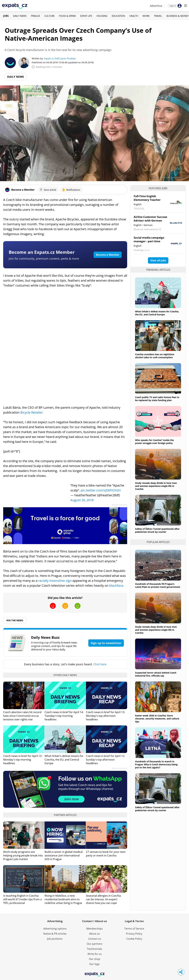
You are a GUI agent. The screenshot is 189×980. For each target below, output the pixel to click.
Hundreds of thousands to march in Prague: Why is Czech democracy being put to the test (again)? (156, 764)
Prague (35, 16)
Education (118, 16)
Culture (49, 16)
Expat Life (86, 16)
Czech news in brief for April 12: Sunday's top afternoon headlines (105, 760)
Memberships (94, 929)
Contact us (95, 939)
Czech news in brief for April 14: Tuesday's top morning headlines (64, 716)
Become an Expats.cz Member (42, 252)
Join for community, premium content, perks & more (44, 259)
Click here (100, 664)
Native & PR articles (55, 934)
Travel (158, 16)
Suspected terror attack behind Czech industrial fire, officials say (156, 674)
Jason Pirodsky (68, 58)
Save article (48, 190)
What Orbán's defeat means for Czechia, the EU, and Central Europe (64, 760)
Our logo (94, 964)
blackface (116, 585)
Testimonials (94, 949)
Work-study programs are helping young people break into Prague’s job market (23, 855)
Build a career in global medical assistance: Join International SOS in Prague (64, 855)
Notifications (71, 190)
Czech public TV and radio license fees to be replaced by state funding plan (157, 399)
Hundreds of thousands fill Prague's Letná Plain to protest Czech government (158, 585)
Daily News (20, 16)
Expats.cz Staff (52, 58)
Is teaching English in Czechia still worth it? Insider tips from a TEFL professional (22, 899)
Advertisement (119, 505)
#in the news (15, 620)
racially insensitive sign (55, 581)
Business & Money (178, 16)
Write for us (95, 954)
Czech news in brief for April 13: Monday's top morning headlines (23, 760)
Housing (102, 16)
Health (134, 16)
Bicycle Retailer (31, 412)
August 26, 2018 (82, 500)
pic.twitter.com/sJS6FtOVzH (101, 490)
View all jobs (158, 260)
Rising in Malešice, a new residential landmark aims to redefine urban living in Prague (63, 899)
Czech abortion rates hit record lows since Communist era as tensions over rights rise (22, 716)
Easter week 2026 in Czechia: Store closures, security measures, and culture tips (157, 719)
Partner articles (65, 815)
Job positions (55, 939)
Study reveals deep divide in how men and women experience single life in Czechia (156, 486)
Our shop (95, 959)
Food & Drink (67, 16)
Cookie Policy (134, 939)
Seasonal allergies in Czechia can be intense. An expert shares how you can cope (103, 899)
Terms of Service (134, 929)
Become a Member (108, 255)
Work (146, 16)
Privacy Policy (134, 934)
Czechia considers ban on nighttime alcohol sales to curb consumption (155, 356)
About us (94, 934)
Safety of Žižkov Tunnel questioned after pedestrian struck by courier (157, 530)
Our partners (95, 944)
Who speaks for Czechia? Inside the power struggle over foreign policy (154, 442)
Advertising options (55, 929)
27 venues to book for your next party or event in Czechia (106, 854)
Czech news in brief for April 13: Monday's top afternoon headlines (105, 716)
